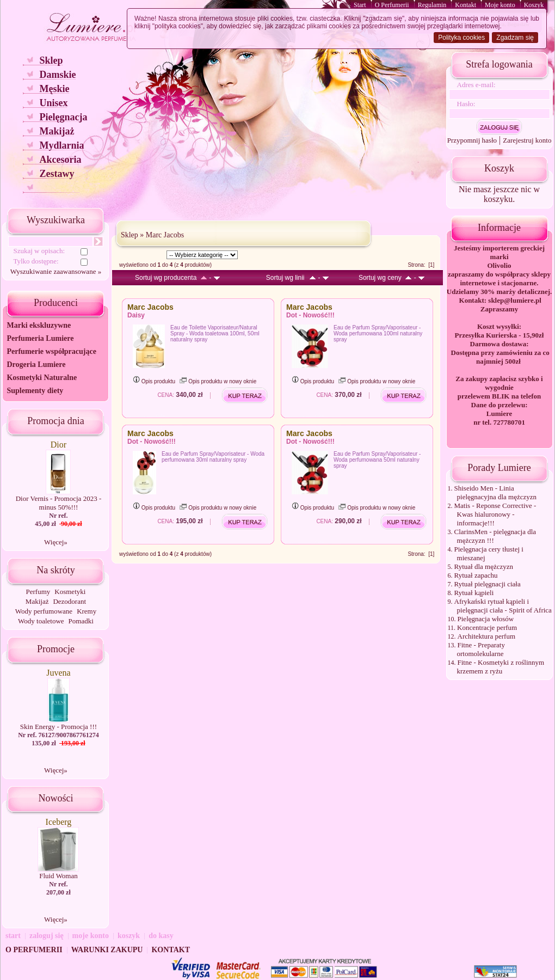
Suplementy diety (35, 391)
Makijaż (57, 131)
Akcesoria (60, 160)
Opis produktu (154, 381)
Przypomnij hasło (472, 140)
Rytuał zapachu (476, 575)
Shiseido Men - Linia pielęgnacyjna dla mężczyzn (496, 492)
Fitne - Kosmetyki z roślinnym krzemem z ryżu (501, 667)
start (13, 936)
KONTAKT (171, 950)
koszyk (129, 936)
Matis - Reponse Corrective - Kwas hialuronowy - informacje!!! (495, 514)
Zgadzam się (515, 38)
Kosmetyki (70, 592)
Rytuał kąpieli (474, 593)
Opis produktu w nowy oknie (218, 381)
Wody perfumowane (44, 611)
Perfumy (38, 592)
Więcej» (56, 542)
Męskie (54, 89)
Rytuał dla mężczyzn (484, 566)
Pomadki (81, 621)
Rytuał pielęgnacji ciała (488, 584)
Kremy (87, 611)
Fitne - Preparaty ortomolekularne (481, 649)
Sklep (51, 60)
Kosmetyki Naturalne (42, 378)
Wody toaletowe (41, 621)
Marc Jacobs (165, 235)
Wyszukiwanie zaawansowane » (56, 271)
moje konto (91, 936)
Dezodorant (69, 601)
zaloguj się (47, 936)
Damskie (57, 75)
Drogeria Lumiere (36, 365)
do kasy (161, 936)
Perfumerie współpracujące (51, 351)
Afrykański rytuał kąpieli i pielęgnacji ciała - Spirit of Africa (503, 606)
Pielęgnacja (63, 117)
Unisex (53, 103)
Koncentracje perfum (487, 627)
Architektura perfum (486, 636)
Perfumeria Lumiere (40, 338)
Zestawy (57, 174)
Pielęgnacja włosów (486, 619)
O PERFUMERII (34, 950)
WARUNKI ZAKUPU (107, 950)
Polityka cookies (461, 38)
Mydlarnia (61, 145)
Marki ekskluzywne (39, 325)
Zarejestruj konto (527, 140)
